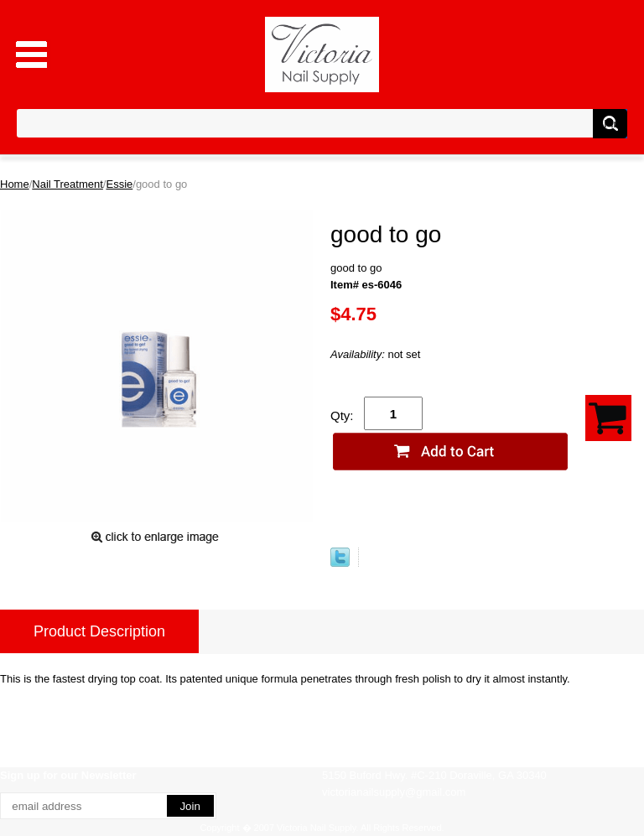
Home (15, 184)
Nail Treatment (68, 184)
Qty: (342, 415)
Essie (119, 184)
